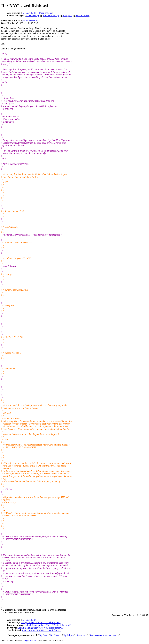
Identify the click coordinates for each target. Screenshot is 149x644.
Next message (33, 16)
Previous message (51, 16)
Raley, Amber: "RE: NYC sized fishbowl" (41, 622)
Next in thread (82, 16)
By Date (43, 635)
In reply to (67, 16)
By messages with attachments (104, 635)
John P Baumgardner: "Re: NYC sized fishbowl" (48, 625)
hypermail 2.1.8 (31, 640)
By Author (82, 635)
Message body (29, 13)
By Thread (55, 635)
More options (45, 13)
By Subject (69, 635)
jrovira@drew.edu (31, 21)
